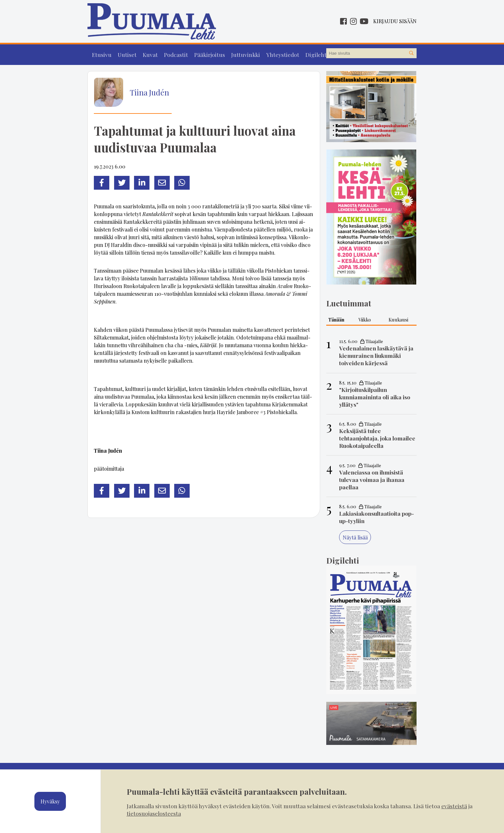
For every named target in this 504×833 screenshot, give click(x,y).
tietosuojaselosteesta (154, 813)
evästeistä (454, 806)
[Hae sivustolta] (411, 53)
